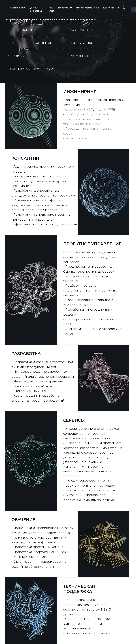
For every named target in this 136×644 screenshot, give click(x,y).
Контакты (109, 8)
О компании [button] (16, 8)
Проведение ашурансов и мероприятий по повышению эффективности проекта (88, 119)
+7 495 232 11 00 (123, 9)
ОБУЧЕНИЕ (23, 520)
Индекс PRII (104, 109)
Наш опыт (51, 9)
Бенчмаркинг (76, 138)
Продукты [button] (64, 8)
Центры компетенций (36, 9)
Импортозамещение (87, 8)
